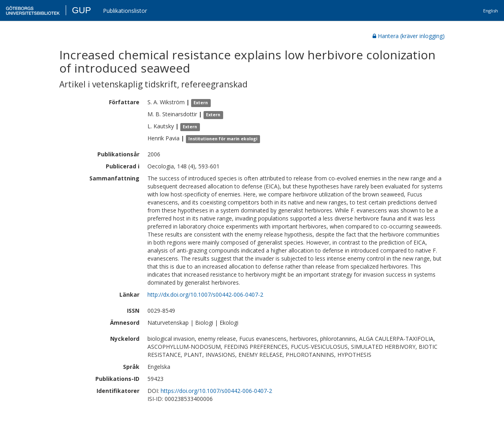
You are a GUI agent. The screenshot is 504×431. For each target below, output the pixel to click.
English (491, 11)
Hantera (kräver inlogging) (409, 36)
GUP (81, 10)
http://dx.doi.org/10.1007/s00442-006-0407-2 (205, 294)
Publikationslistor (125, 11)
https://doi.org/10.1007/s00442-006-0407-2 (216, 391)
